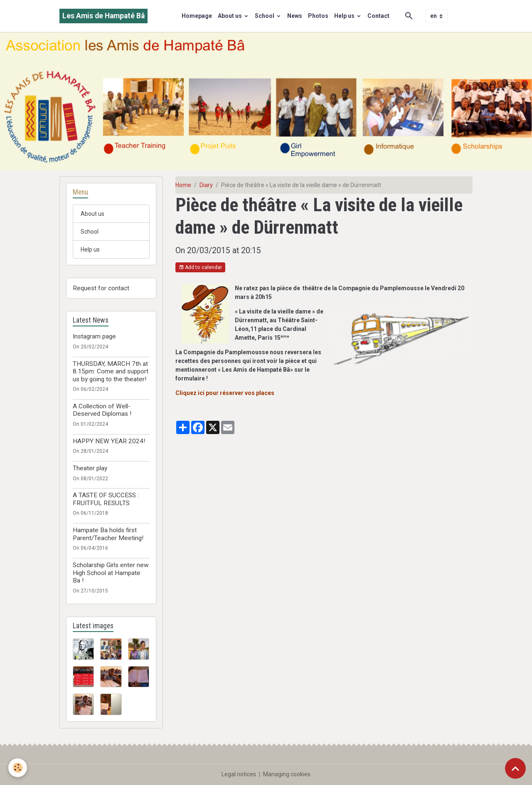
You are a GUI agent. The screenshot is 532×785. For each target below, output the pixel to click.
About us (230, 16)
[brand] (103, 16)
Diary (206, 185)
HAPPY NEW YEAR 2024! (109, 441)
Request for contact (101, 288)
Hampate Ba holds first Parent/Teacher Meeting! (108, 534)
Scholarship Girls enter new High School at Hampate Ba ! (111, 573)
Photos (318, 16)
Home (183, 185)
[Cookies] (18, 768)
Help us (345, 16)
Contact (378, 16)
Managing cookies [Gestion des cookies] (287, 774)
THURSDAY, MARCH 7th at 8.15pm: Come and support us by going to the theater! (111, 372)
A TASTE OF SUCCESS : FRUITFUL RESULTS (106, 499)
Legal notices (239, 774)
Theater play (90, 468)
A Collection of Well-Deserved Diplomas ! (102, 410)
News (295, 16)
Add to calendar (200, 268)
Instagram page (94, 336)
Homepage (197, 16)
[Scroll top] (515, 768)
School (265, 16)
